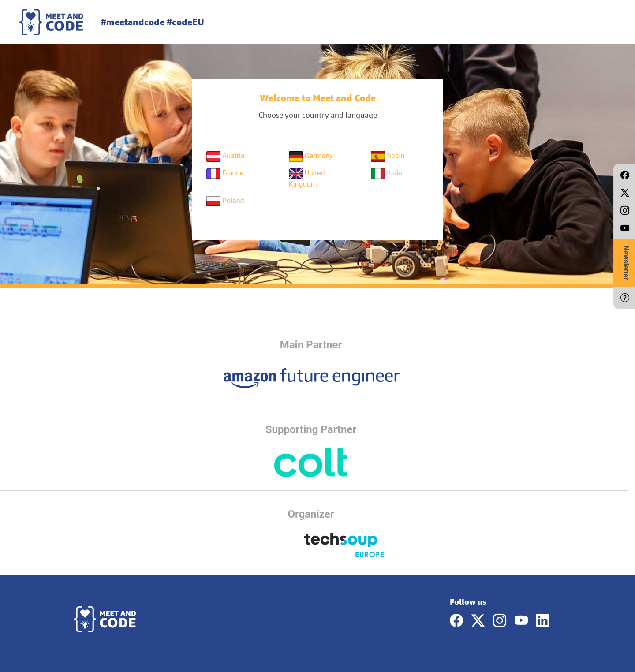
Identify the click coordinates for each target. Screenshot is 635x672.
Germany (311, 157)
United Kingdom (307, 178)
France (225, 174)
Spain (388, 157)
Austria (226, 157)
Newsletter (626, 263)
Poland (225, 201)
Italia (387, 174)
